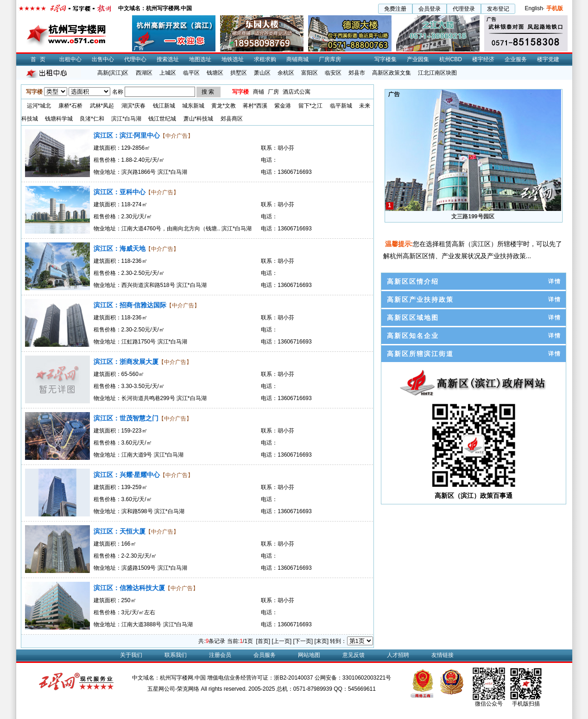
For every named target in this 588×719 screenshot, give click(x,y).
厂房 (273, 92)
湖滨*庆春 (134, 106)
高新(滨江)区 (113, 73)
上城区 (168, 73)
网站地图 (309, 655)
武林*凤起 (102, 106)
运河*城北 (39, 106)
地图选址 (200, 59)
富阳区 (310, 73)
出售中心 (103, 59)
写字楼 (240, 92)
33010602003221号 (367, 678)
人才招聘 (398, 655)
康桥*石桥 (71, 106)
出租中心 (70, 59)
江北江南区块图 (437, 73)
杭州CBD (451, 59)
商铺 (259, 92)
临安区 (333, 73)
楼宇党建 (548, 59)
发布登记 (498, 9)
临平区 (191, 73)
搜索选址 (168, 59)
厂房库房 (330, 59)
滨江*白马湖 (126, 119)
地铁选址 (233, 59)
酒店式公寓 (297, 92)
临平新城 (341, 106)
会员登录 (430, 9)
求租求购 (265, 59)
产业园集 (418, 59)
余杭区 (286, 73)
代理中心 (135, 59)
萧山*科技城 (199, 119)
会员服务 (265, 655)
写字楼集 (386, 59)
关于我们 (131, 655)
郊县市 (357, 73)
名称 (118, 92)
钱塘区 (215, 73)
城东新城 (193, 106)
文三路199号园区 (473, 216)
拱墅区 (239, 73)
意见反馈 (354, 655)
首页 (40, 59)
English (534, 8)
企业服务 (516, 59)
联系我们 (176, 655)
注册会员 (220, 655)
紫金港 (283, 106)
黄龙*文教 (224, 106)
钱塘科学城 (59, 119)
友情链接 (443, 655)
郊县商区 (232, 119)
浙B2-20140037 (293, 678)
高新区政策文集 (392, 73)
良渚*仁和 (92, 119)
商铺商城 (297, 59)
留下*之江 (311, 106)
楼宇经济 (483, 59)
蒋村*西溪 (255, 106)
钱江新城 (164, 106)
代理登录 (464, 9)
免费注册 (395, 9)
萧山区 (262, 73)
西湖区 (144, 73)
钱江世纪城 (162, 119)
